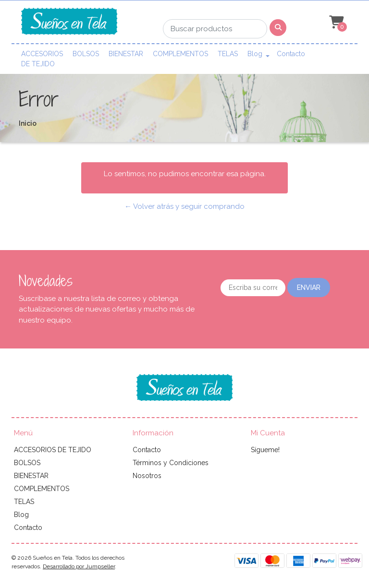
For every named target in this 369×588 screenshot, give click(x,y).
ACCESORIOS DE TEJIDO (42, 59)
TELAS (228, 54)
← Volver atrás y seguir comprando (184, 206)
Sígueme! (265, 450)
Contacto (291, 54)
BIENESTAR (126, 54)
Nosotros (147, 476)
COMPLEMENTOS (180, 54)
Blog (255, 54)
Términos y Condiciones (171, 463)
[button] (335, 23)
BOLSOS (86, 54)
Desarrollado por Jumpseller (79, 566)
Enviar (309, 288)
